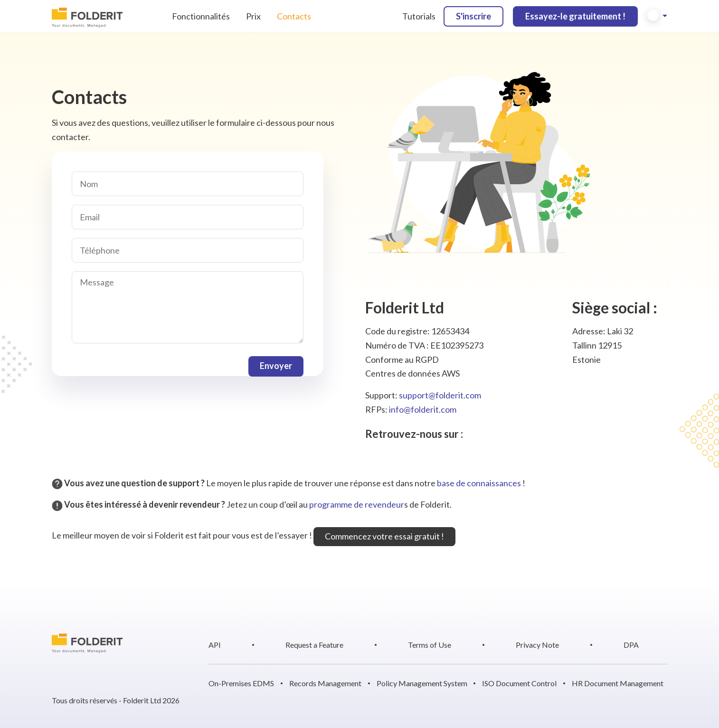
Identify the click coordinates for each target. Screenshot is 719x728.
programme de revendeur (357, 504)
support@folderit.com (440, 395)
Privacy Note (537, 645)
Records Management (325, 683)
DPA (631, 645)
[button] (657, 16)
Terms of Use (430, 645)
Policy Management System (422, 683)
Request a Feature (314, 645)
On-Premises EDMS (241, 683)
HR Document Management (618, 683)
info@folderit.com (423, 409)
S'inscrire (473, 16)
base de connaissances (479, 483)
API (215, 645)
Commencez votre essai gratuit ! (384, 536)
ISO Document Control (519, 683)
